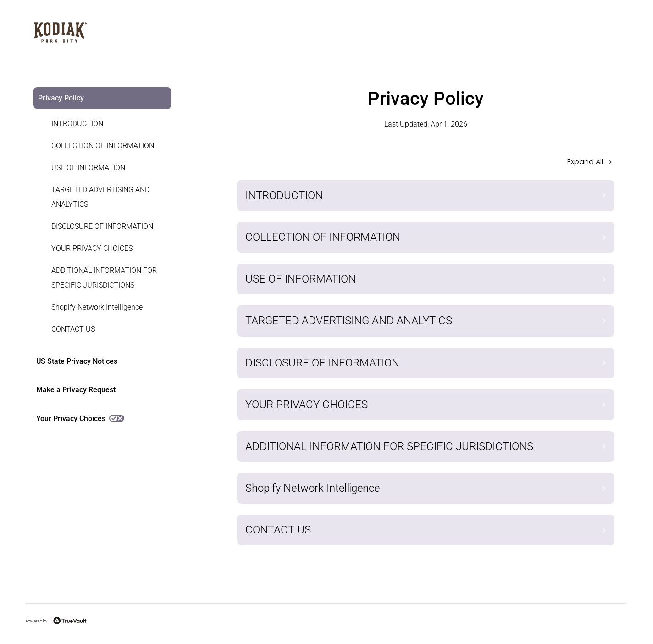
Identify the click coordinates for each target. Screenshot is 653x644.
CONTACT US (73, 329)
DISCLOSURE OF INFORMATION (102, 226)
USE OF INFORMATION (88, 168)
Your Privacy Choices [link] (80, 419)
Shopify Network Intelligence (97, 307)
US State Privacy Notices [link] (77, 361)
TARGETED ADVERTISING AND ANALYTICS (100, 197)
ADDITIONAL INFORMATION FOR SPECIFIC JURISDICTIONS (104, 278)
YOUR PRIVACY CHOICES (92, 248)
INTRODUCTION (77, 124)
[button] (426, 165)
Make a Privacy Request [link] (76, 390)
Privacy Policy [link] (61, 98)
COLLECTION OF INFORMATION (103, 146)
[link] (97, 124)
